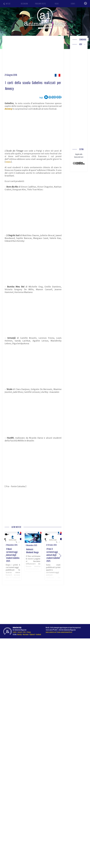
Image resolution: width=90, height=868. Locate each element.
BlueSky (19, 634)
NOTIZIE (8, 4)
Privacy (29, 632)
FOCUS (57, 4)
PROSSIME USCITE (40, 4)
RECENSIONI (24, 4)
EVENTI (73, 4)
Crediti (15, 632)
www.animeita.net (51, 632)
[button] (60, 556)
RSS (25, 632)
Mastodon (26, 634)
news (8, 162)
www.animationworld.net (65, 632)
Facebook (38, 634)
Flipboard (32, 634)
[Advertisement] (44, 55)
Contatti (20, 632)
